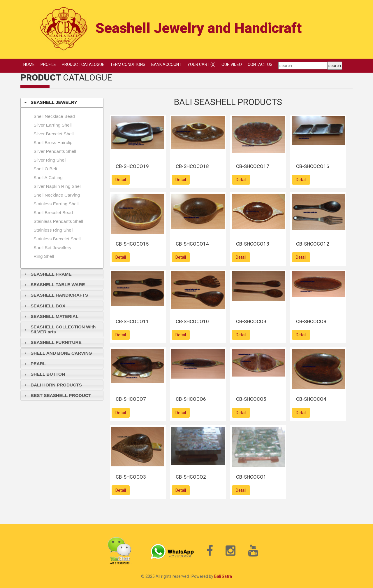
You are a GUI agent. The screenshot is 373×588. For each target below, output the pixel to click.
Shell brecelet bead (53, 212)
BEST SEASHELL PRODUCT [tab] (57, 395)
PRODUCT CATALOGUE (83, 64)
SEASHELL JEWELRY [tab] (50, 102)
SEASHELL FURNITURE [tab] (52, 342)
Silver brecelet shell (54, 134)
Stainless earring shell (56, 204)
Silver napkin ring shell (58, 186)
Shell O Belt (45, 169)
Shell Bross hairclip (53, 142)
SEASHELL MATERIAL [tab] (51, 316)
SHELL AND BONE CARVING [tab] (58, 353)
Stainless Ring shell (53, 230)
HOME (29, 64)
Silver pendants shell (55, 151)
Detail (121, 180)
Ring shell (44, 256)
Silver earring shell (53, 125)
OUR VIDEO (232, 64)
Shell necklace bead (54, 116)
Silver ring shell (50, 160)
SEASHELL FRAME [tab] (47, 274)
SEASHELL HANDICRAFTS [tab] (56, 295)
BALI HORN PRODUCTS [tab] (52, 385)
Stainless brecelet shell (57, 239)
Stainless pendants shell (58, 221)
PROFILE (48, 64)
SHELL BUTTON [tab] (44, 374)
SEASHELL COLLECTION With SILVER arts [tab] (59, 329)
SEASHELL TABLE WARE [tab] (54, 285)
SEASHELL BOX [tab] (44, 306)
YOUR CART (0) (202, 64)
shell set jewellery (52, 247)
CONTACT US (260, 64)
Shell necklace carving (57, 195)
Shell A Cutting (48, 177)
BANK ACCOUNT (166, 64)
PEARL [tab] (34, 364)
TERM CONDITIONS (128, 64)
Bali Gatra (223, 576)
